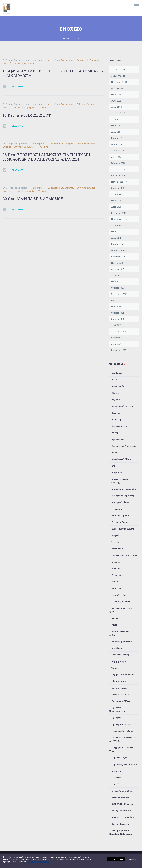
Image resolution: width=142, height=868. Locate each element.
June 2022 (116, 101)
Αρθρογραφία (118, 439)
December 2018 (119, 213)
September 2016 (119, 294)
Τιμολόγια (29, 63)
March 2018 (117, 244)
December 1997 (119, 350)
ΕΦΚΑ (115, 582)
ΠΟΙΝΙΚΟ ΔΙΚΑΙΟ (121, 694)
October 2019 (118, 188)
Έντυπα (17, 63)
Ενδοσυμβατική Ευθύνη (123, 529)
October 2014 (118, 313)
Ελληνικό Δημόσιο (86, 104)
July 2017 (116, 275)
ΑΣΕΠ (115, 453)
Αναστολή (116, 419)
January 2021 (118, 151)
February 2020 (118, 163)
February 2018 (118, 250)
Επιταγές (116, 562)
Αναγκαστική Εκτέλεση (123, 406)
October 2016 (118, 288)
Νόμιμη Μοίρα (119, 661)
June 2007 (116, 344)
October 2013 (118, 319)
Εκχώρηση (117, 509)
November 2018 (119, 219)
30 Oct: (33, 199)
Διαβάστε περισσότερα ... (38, 862)
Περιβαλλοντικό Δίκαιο (123, 675)
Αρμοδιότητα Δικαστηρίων (125, 446)
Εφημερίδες (30, 107)
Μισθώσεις (117, 648)
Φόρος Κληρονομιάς (121, 811)
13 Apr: (53, 73)
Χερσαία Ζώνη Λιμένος (123, 817)
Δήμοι (114, 466)
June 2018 (116, 225)
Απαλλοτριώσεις (119, 426)
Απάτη (115, 433)
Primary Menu (137, 4)
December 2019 (119, 176)
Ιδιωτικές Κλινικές (121, 602)
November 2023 (119, 82)
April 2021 (116, 132)
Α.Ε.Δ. (115, 380)
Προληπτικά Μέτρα (121, 701)
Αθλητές (116, 393)
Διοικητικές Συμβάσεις (88, 60)
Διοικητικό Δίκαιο (120, 502)
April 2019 (116, 207)
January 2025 (118, 70)
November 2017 (119, 263)
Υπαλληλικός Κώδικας (122, 791)
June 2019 (116, 194)
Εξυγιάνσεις (117, 549)
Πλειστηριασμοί (119, 688)
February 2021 (118, 144)
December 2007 (119, 338)
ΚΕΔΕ (115, 625)
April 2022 (116, 107)
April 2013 (116, 325)
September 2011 (119, 331)
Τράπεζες (116, 784)
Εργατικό (116, 569)
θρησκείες (116, 588)
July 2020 (116, 157)
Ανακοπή (116, 413)
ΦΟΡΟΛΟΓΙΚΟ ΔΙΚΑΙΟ (124, 804)
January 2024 (118, 76)
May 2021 (116, 126)
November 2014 (119, 306)
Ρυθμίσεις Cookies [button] (116, 859)
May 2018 (116, 232)
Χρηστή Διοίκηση (120, 824)
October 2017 (118, 269)
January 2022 (118, 113)
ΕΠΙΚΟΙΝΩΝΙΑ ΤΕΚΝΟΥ (124, 555)
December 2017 (119, 257)
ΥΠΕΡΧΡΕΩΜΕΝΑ (121, 797)
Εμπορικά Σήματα (120, 522)
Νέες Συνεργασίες (120, 655)
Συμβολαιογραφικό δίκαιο (124, 764)
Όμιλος (115, 668)
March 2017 (117, 282)
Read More (17, 86)
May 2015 (116, 300)
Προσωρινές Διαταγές (122, 724)
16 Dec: (27, 115)
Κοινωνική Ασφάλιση (122, 642)
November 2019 (119, 182)
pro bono (117, 373)
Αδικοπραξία (118, 386)
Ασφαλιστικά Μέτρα (122, 459)
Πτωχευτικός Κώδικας (122, 731)
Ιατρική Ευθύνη (119, 595)
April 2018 (116, 238)
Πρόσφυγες (117, 718)
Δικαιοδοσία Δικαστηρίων (61, 60)
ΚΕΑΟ (115, 618)
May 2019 (116, 200)
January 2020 (118, 169)
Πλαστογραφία (119, 681)
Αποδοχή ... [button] (133, 859)
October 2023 (118, 88)
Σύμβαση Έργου (119, 758)
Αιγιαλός (116, 400)
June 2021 (116, 119)
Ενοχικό (7, 63)
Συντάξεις (116, 771)
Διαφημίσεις (39, 60)
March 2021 (117, 138)
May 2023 (116, 94)
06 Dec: (46, 157)
